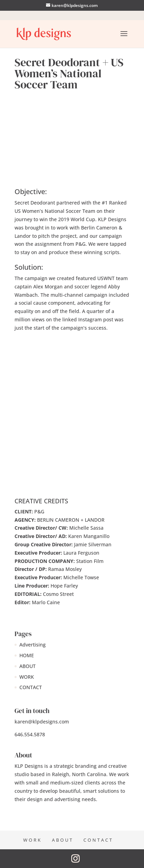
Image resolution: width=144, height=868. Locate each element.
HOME (27, 655)
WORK (27, 677)
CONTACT (31, 687)
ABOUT (28, 666)
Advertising (33, 645)
